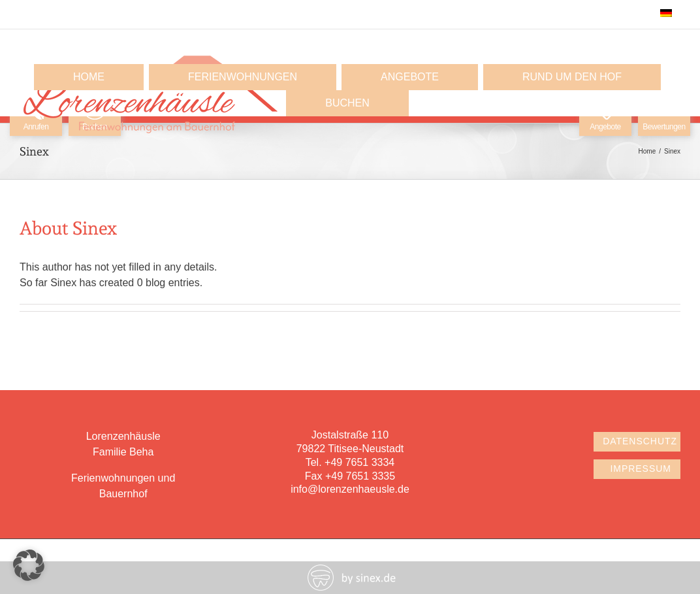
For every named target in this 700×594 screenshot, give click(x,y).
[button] (29, 565)
